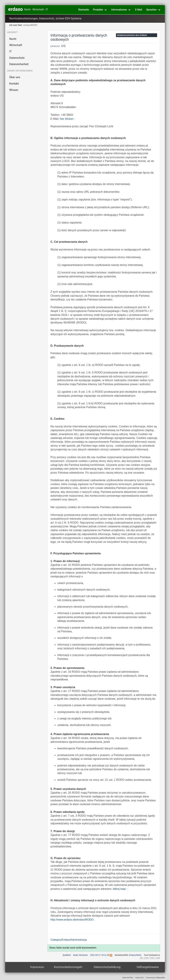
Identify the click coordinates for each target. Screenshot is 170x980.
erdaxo (16, 9)
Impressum (37, 967)
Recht (13, 39)
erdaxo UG (58, 46)
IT (10, 51)
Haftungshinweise (148, 967)
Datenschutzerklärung (107, 967)
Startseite (83, 10)
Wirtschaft (16, 45)
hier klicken (67, 119)
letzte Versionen (80, 955)
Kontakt (14, 84)
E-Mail (139, 10)
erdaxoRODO (30, 25)
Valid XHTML (128, 978)
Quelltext (67, 955)
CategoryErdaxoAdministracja (69, 940)
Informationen (119, 10)
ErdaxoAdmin (135, 955)
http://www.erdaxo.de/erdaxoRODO (72, 920)
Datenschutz (17, 58)
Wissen (14, 90)
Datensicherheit (19, 64)
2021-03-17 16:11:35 (100, 955)
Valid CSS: (140, 978)
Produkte (98, 10)
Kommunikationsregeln (68, 967)
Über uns (15, 77)
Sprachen (151, 10)
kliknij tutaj (119, 889)
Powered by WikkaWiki (156, 978)
